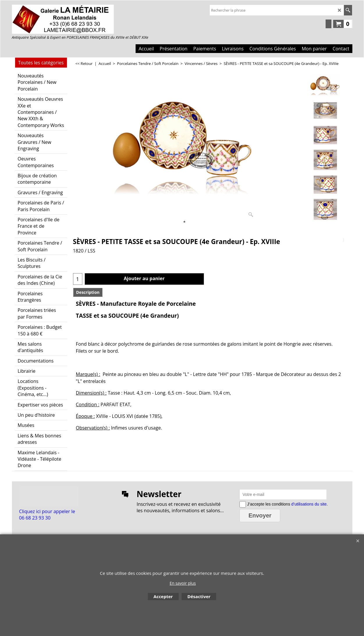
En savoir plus (183, 583)
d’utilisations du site (309, 504)
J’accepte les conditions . (287, 504)
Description (88, 292)
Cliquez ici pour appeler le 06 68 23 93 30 (47, 515)
